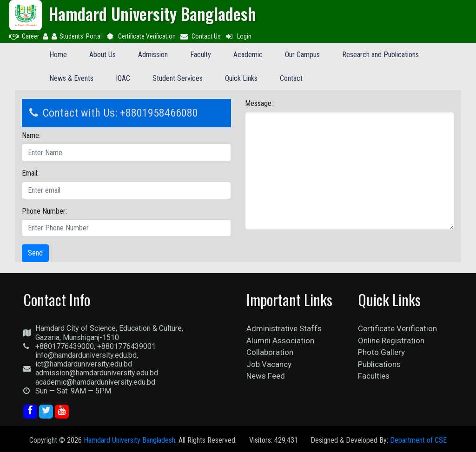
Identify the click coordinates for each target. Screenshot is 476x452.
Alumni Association (280, 341)
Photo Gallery (381, 352)
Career (24, 36)
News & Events (71, 78)
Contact (291, 78)
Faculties (374, 376)
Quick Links (241, 78)
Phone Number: (44, 211)
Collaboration (270, 352)
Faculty (201, 55)
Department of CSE (418, 440)
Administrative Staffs (284, 328)
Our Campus (302, 55)
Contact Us (200, 36)
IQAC (123, 78)
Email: (30, 173)
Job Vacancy (269, 364)
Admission (153, 55)
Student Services (178, 78)
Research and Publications (380, 55)
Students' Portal (77, 36)
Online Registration (391, 341)
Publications (379, 364)
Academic (248, 55)
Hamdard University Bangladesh (129, 440)
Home (58, 55)
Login (238, 36)
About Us (102, 55)
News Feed (266, 376)
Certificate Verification (141, 36)
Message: (259, 103)
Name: (31, 135)
